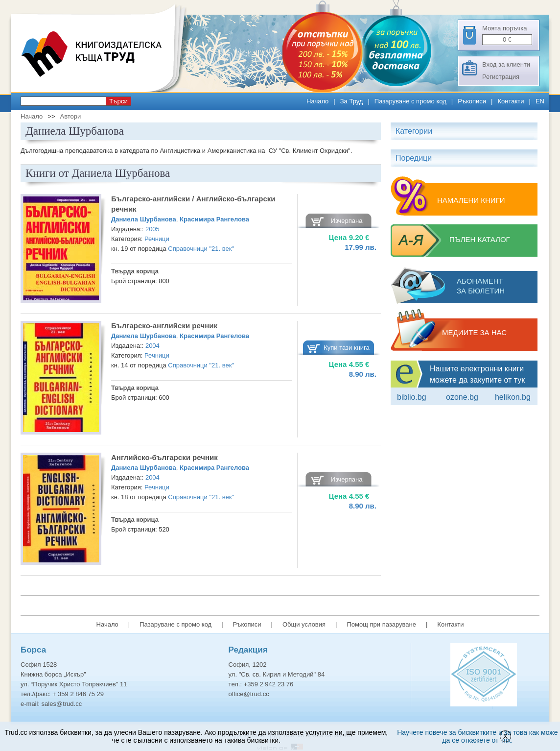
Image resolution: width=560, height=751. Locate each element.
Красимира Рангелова (214, 219)
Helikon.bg (513, 397)
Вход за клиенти (506, 64)
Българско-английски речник (164, 326)
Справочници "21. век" (201, 249)
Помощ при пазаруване (381, 624)
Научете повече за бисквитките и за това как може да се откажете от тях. (477, 736)
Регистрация (501, 77)
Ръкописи (472, 101)
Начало (317, 101)
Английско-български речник (164, 457)
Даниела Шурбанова (144, 219)
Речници (157, 239)
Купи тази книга (347, 348)
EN (540, 101)
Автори (70, 116)
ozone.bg (462, 397)
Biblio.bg (412, 397)
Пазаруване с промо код (410, 101)
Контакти (511, 101)
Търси (118, 101)
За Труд (352, 101)
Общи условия (304, 624)
